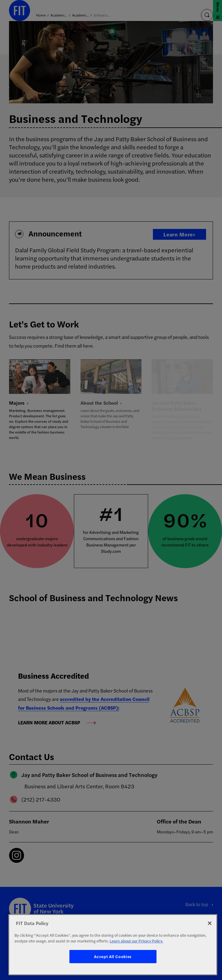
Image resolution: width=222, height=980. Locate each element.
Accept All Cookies (113, 956)
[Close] (210, 923)
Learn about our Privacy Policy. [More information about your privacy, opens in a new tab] (136, 941)
